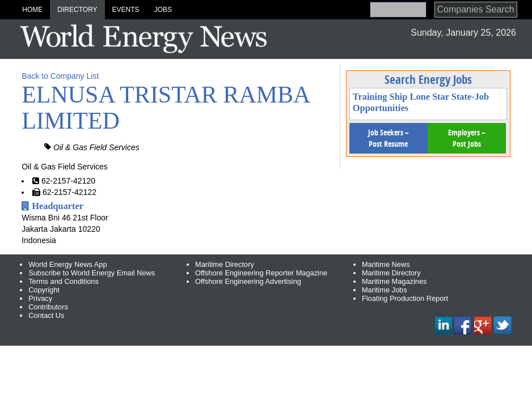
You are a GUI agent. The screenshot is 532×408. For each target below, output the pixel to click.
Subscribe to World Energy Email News (92, 273)
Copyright (44, 290)
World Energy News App (67, 264)
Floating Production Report (405, 298)
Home (32, 10)
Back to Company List (60, 76)
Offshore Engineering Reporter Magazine (261, 273)
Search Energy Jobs (428, 79)
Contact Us (46, 315)
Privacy (40, 298)
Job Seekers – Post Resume (389, 138)
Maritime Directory (225, 264)
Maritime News (386, 264)
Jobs (163, 10)
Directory (77, 10)
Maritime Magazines (394, 281)
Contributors (48, 307)
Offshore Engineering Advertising (248, 281)
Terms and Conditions (64, 281)
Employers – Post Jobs (467, 138)
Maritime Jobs (385, 290)
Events (126, 10)
